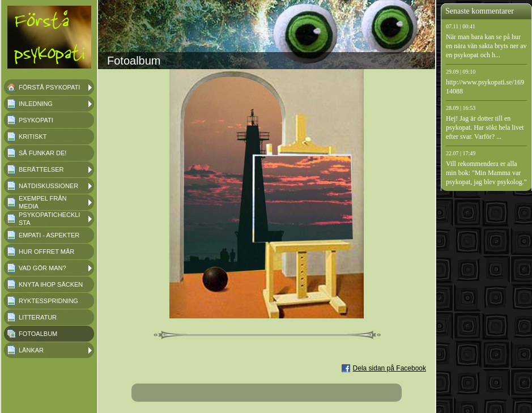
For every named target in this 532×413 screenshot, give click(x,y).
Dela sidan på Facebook (390, 368)
